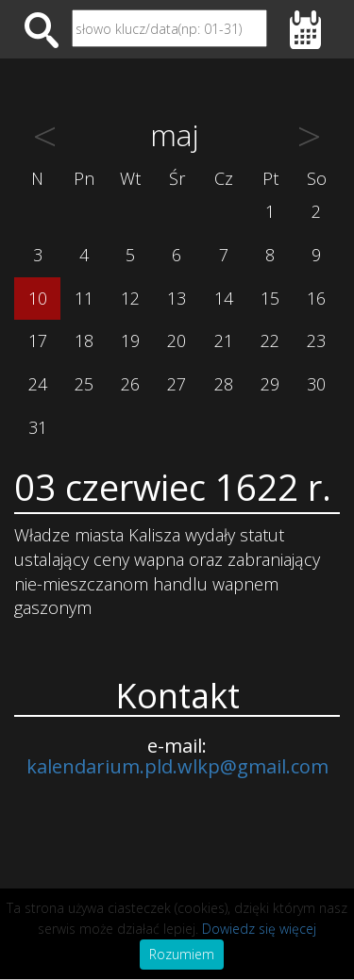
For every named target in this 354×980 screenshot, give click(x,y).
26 (130, 384)
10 (38, 298)
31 (38, 427)
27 (177, 384)
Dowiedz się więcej (259, 929)
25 (84, 384)
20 (177, 341)
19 (130, 341)
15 (270, 298)
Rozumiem (182, 954)
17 (38, 341)
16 (316, 298)
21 (224, 341)
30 (316, 384)
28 (224, 384)
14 (224, 298)
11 (84, 298)
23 (316, 341)
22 (270, 341)
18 (84, 341)
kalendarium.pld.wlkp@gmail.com (177, 766)
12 (130, 298)
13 (177, 298)
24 (38, 384)
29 (270, 384)
